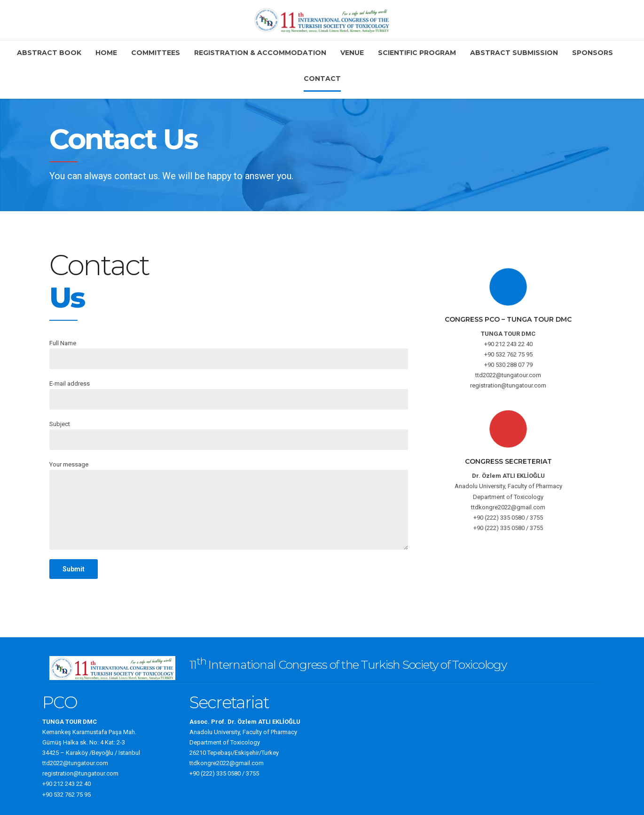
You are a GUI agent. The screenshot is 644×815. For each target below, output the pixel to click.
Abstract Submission (514, 53)
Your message (229, 505)
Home (106, 53)
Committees (156, 53)
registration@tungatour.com (80, 773)
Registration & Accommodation (260, 53)
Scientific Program (417, 53)
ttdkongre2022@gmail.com (227, 763)
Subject (229, 435)
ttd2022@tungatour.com (75, 763)
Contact (322, 79)
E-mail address (229, 395)
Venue (352, 53)
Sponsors (593, 53)
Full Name (229, 354)
